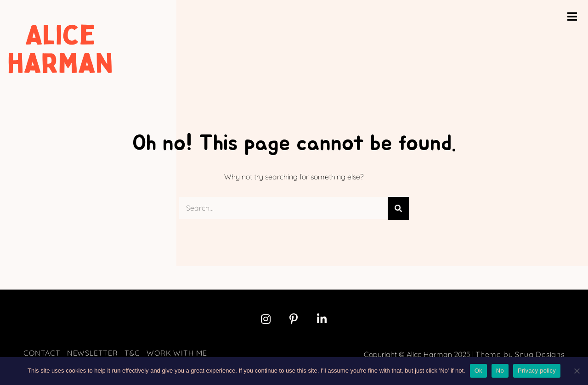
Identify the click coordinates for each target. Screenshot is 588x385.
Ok (478, 371)
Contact (42, 353)
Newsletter (93, 353)
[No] (577, 371)
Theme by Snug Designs (520, 354)
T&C (132, 353)
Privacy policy (537, 371)
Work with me (177, 353)
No (500, 371)
